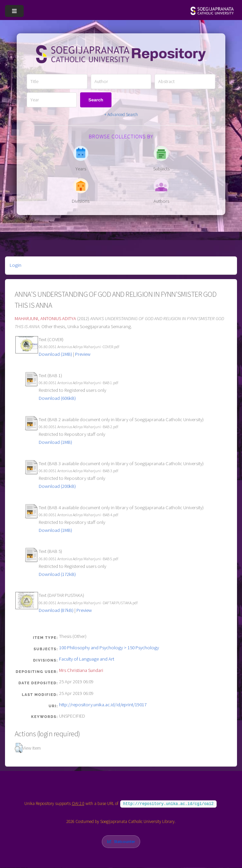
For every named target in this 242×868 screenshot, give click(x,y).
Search (96, 100)
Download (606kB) (57, 398)
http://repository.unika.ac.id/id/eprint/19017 (103, 705)
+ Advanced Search (121, 115)
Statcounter (124, 841)
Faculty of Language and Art (87, 659)
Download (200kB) (57, 486)
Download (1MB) (55, 354)
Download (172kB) (57, 574)
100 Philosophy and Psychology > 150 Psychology (109, 648)
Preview (83, 354)
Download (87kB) (56, 610)
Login (16, 265)
